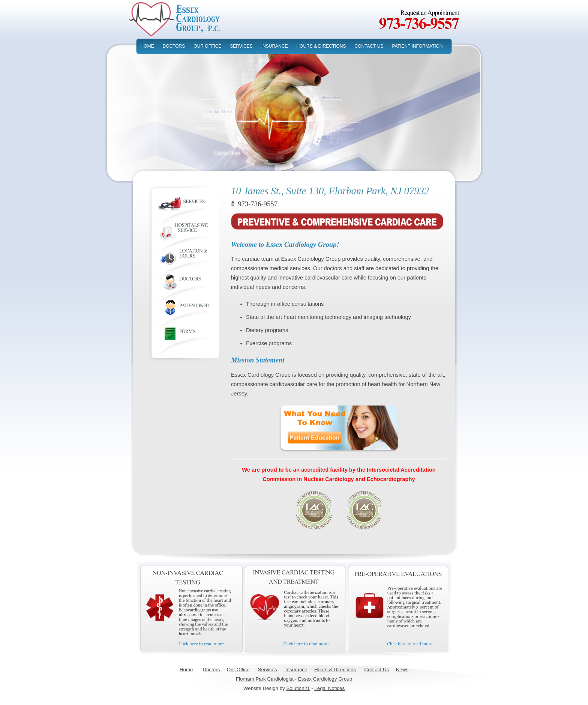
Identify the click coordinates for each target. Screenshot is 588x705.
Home (186, 670)
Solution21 (298, 688)
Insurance (296, 670)
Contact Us (376, 670)
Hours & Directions (335, 670)
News (402, 670)
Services (268, 670)
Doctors (211, 670)
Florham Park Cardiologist (265, 679)
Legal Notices (329, 688)
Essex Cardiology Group (324, 679)
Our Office (238, 670)
